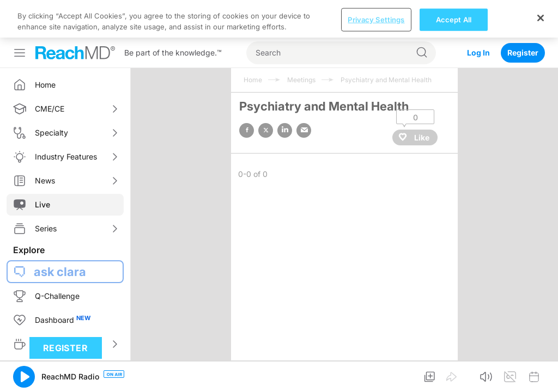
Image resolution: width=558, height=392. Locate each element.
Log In (478, 53)
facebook (247, 130)
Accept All (454, 19)
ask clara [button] (60, 272)
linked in (285, 130)
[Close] (541, 18)
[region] (279, 19)
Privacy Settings (376, 19)
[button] (24, 377)
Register (523, 53)
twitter (266, 130)
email (304, 130)
